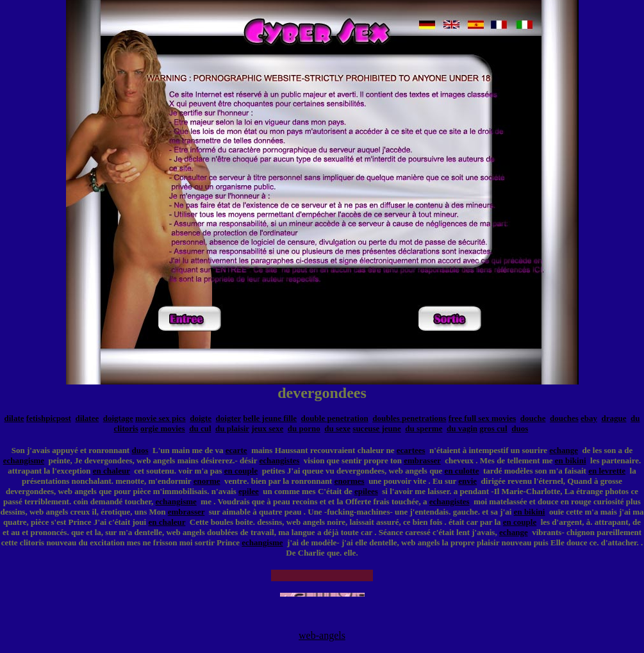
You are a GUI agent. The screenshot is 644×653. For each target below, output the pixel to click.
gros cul (493, 428)
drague (614, 418)
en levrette (607, 471)
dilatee (87, 418)
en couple (241, 471)
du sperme (424, 428)
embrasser (422, 460)
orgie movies (163, 428)
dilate (14, 418)
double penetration (335, 418)
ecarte (236, 450)
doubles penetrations (409, 418)
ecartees (411, 450)
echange (564, 450)
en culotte (462, 471)
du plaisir (232, 428)
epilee (249, 491)
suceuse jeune (376, 428)
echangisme (24, 460)
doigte (201, 418)
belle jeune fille (270, 418)
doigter (228, 418)
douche (533, 418)
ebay (589, 418)
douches (564, 418)
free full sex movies (483, 418)
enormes (350, 481)
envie (467, 481)
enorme (207, 481)
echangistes (280, 460)
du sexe (337, 428)
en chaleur (111, 471)
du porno (304, 428)
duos (520, 428)
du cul (200, 428)
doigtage (118, 418)
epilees (366, 491)
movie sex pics (161, 418)
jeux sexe (267, 428)
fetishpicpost (49, 418)
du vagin (462, 428)
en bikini (571, 460)
